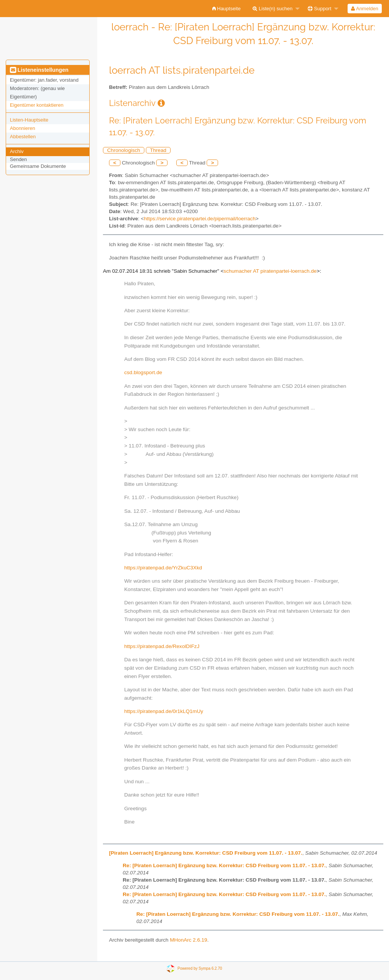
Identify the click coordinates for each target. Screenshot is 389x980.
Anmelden (364, 9)
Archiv (17, 151)
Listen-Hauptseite (29, 120)
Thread (158, 150)
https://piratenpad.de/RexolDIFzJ (162, 646)
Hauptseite (227, 9)
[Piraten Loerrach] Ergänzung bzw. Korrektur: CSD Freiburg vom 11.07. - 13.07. (206, 853)
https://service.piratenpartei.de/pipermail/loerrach (200, 219)
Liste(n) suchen (273, 9)
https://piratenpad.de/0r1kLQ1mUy (164, 711)
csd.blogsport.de (143, 372)
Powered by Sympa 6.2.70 (200, 968)
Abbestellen (23, 137)
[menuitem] (227, 9)
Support (319, 9)
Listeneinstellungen (39, 70)
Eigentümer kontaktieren (37, 105)
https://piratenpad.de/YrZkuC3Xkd (163, 568)
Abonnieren (23, 128)
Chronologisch (124, 150)
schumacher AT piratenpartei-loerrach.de (270, 271)
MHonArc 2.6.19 (188, 940)
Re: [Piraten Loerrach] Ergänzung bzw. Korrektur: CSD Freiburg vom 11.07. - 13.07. (224, 865)
